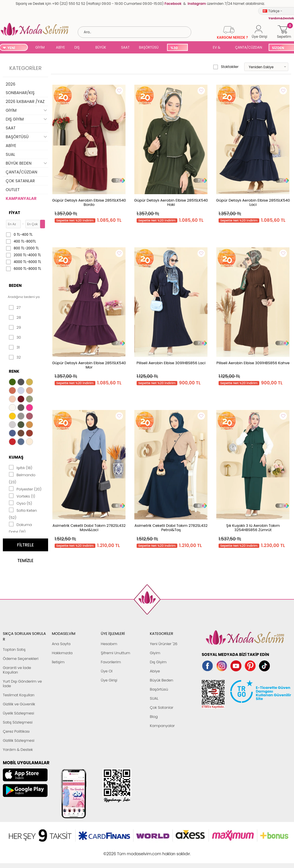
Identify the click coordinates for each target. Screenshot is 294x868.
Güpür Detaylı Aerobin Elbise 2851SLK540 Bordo (89, 202)
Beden (15, 285)
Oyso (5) (20, 503)
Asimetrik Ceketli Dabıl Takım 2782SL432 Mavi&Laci (89, 528)
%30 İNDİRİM (177, 48)
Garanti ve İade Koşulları (17, 670)
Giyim (155, 653)
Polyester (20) (25, 489)
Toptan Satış (14, 650)
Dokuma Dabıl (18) (20, 528)
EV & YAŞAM (219, 48)
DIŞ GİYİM (79, 48)
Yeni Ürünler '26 (164, 644)
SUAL (199, 48)
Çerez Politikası (16, 731)
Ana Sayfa (61, 644)
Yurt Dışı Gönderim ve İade (22, 684)
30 (15, 337)
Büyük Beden (161, 680)
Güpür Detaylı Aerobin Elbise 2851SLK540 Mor (89, 365)
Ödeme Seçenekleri (21, 659)
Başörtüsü (159, 689)
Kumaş (16, 457)
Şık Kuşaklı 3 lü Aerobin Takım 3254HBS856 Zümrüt (253, 528)
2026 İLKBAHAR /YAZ (25, 101)
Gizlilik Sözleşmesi (19, 740)
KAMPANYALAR (21, 198)
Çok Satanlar (161, 708)
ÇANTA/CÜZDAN (249, 47)
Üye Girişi (109, 680)
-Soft (116, 851)
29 (15, 328)
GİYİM (40, 47)
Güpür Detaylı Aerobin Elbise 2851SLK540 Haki (171, 202)
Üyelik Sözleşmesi (18, 713)
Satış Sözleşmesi (18, 722)
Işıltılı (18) (21, 467)
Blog (154, 717)
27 (15, 308)
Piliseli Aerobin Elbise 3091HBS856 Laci (171, 363)
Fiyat (15, 213)
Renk (14, 371)
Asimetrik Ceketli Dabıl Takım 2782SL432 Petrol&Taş (171, 528)
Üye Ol (107, 671)
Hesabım (109, 644)
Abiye (155, 671)
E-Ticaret (129, 851)
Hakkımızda (62, 653)
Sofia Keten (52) (23, 514)
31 (14, 347)
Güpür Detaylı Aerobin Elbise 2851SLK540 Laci (253, 202)
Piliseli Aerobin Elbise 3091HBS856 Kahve (253, 363)
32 (15, 357)
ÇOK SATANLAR (20, 181)
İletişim (58, 662)
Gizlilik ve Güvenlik (19, 704)
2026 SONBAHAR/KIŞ (20, 88)
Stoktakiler (226, 67)
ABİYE (61, 47)
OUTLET (13, 190)
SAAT (125, 47)
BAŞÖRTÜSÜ (149, 47)
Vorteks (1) (22, 496)
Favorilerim (111, 662)
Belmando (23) (22, 478)
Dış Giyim (158, 662)
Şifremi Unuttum (115, 653)
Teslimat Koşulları (19, 695)
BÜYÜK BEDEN (101, 48)
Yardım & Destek (18, 750)
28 (15, 318)
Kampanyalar (162, 726)
